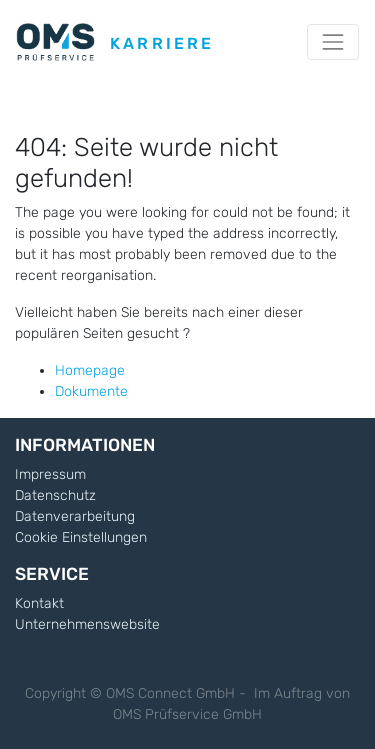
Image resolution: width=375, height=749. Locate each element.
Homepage (90, 370)
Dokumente (91, 391)
